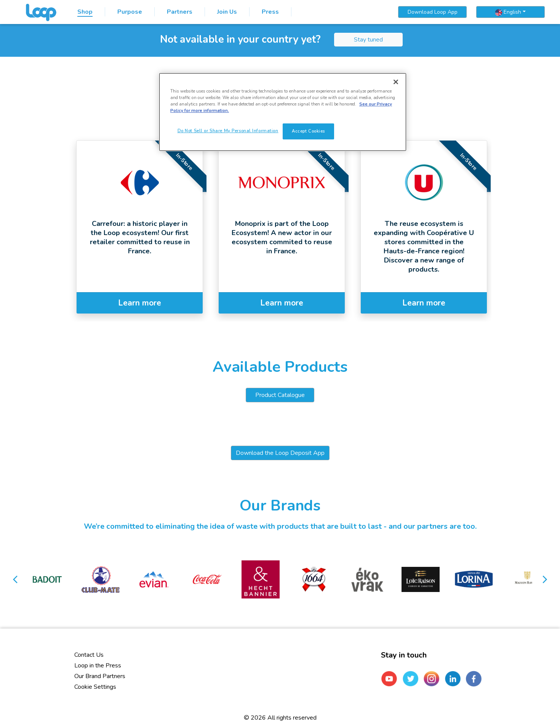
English (508, 12)
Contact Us (89, 655)
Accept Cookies (308, 131)
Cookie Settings (95, 687)
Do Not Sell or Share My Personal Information (228, 131)
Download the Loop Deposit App (280, 453)
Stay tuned (368, 40)
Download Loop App (433, 12)
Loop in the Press (98, 666)
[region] (283, 112)
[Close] (396, 82)
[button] (16, 579)
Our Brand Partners (100, 676)
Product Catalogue (280, 395)
